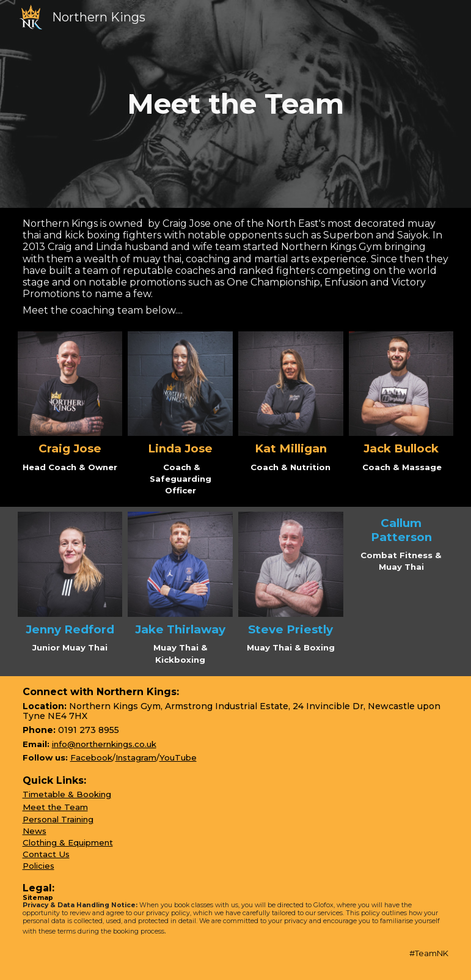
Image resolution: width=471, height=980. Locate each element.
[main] (236, 104)
